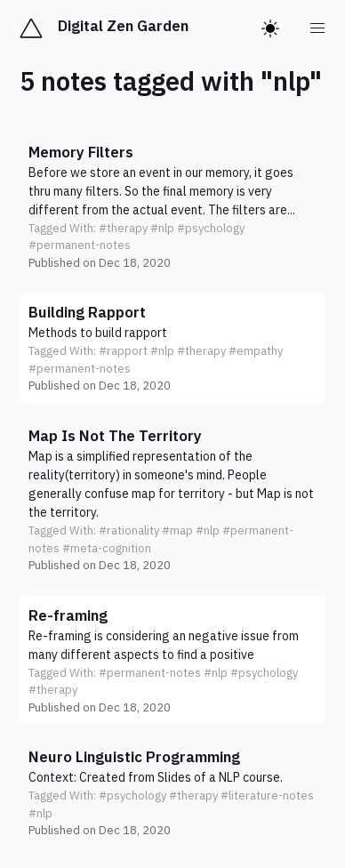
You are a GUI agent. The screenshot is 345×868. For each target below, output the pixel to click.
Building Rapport (87, 312)
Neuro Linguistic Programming (134, 757)
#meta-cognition (107, 548)
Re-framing (68, 615)
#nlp (162, 228)
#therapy (123, 228)
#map (177, 530)
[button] (172, 207)
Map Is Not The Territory (115, 436)
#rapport (123, 351)
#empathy (256, 351)
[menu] (318, 28)
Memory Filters (81, 152)
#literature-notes (267, 796)
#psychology (211, 228)
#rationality (129, 530)
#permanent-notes (80, 245)
